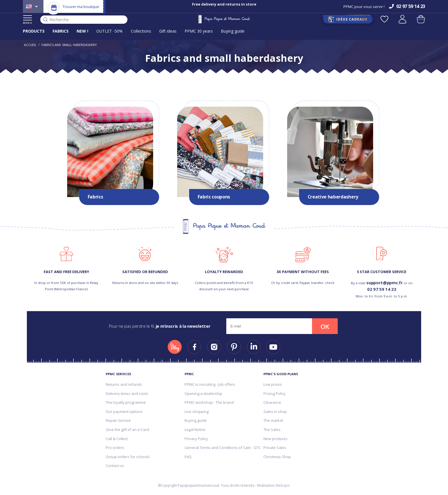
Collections (141, 31)
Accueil (30, 45)
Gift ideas (168, 31)
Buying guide (233, 31)
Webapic (283, 485)
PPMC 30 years (199, 31)
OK (325, 327)
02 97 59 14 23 (382, 289)
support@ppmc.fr (385, 283)
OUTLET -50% (109, 31)
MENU (28, 20)
